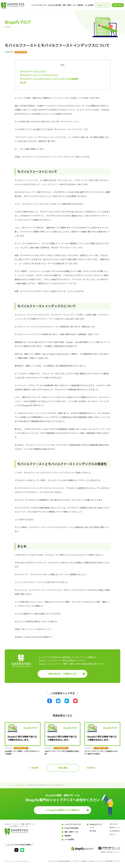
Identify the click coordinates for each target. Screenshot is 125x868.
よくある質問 (89, 5)
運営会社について (115, 828)
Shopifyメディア (103, 5)
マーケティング (21, 52)
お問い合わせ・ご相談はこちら (63, 674)
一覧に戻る (62, 768)
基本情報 (93, 831)
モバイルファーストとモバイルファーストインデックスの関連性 (49, 79)
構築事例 (80, 5)
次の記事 (90, 768)
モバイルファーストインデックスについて (39, 75)
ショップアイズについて (39, 5)
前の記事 (35, 768)
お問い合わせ (118, 5)
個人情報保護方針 (115, 831)
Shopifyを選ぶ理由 (55, 5)
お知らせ (112, 834)
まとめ (23, 83)
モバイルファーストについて (33, 72)
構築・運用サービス (69, 5)
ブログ (92, 828)
